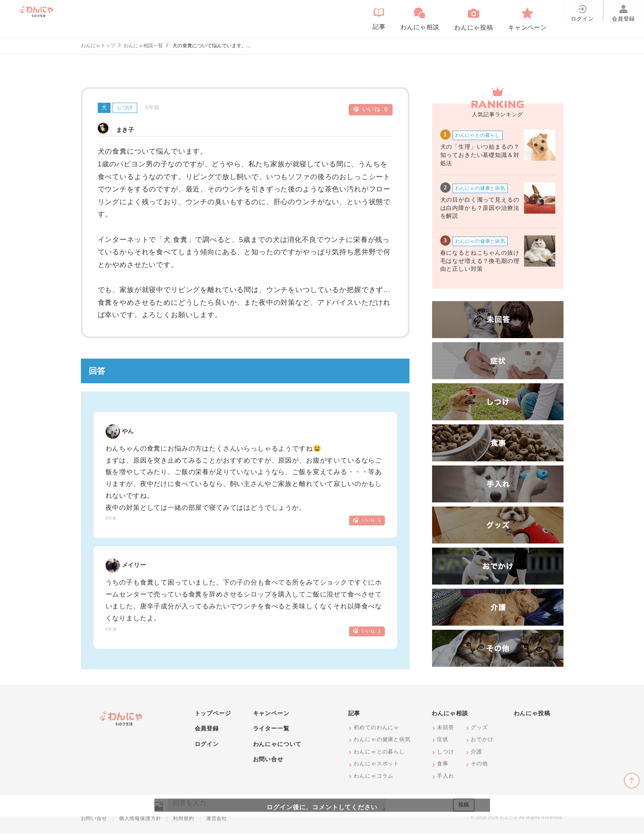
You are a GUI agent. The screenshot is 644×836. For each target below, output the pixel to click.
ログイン (207, 747)
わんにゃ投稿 (532, 716)
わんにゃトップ (98, 46)
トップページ (213, 716)
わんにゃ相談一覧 (143, 46)
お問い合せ (268, 762)
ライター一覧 (271, 732)
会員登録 (207, 732)
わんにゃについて (277, 747)
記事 (354, 716)
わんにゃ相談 (450, 716)
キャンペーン (271, 716)
